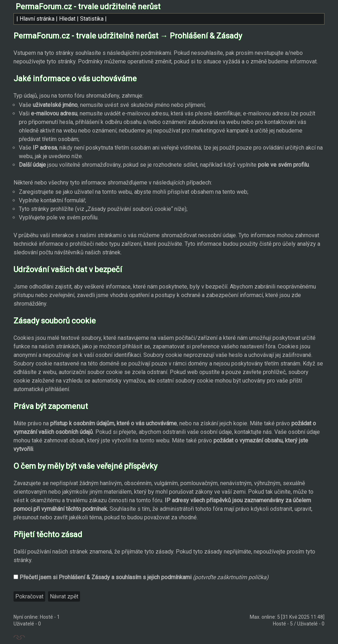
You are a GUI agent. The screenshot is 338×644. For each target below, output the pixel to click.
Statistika (92, 19)
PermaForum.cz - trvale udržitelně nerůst (88, 7)
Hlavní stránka (37, 19)
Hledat (67, 19)
